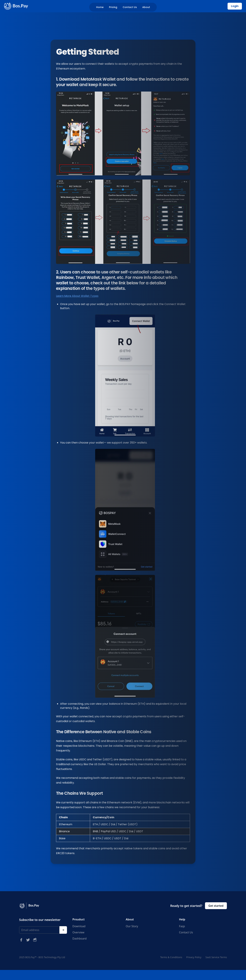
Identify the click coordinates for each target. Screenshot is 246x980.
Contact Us (130, 7)
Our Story (132, 926)
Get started (216, 906)
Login (235, 6)
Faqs (182, 926)
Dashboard (80, 938)
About (146, 7)
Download (79, 926)
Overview (78, 932)
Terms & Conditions (171, 957)
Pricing (113, 7)
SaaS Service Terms (216, 957)
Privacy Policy (194, 957)
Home (100, 7)
